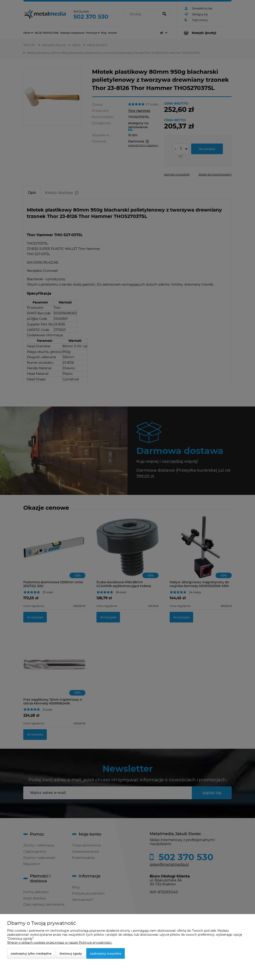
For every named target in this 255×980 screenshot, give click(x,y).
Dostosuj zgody (71, 953)
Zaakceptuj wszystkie (106, 953)
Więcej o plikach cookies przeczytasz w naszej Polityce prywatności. (60, 943)
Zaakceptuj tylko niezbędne (31, 953)
